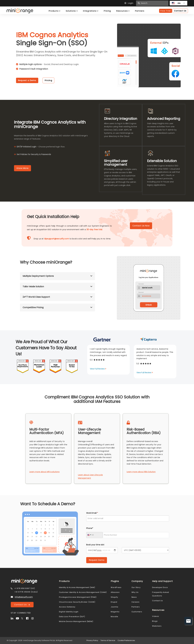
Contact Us (22, 605)
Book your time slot (95, 545)
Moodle (114, 617)
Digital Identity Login (69, 612)
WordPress (116, 587)
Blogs (155, 621)
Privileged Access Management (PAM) (78, 597)
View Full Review (98, 369)
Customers (137, 612)
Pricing (48, 80)
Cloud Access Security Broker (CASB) (77, 602)
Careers (136, 602)
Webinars (157, 626)
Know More (22, 168)
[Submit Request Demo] (97, 560)
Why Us (135, 592)
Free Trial (166, 11)
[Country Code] (95, 535)
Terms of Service (108, 640)
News (134, 597)
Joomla (114, 607)
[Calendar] (102, 550)
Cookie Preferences (126, 640)
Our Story (136, 587)
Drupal (114, 602)
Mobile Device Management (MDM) (76, 621)
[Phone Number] (136, 535)
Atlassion (115, 592)
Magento (115, 612)
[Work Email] (128, 518)
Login (130, 3)
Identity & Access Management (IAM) (77, 587)
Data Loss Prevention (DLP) (72, 617)
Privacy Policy (92, 640)
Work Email (92, 513)
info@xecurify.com (24, 597)
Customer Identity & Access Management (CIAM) (83, 592)
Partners (136, 607)
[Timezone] (145, 550)
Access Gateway (67, 607)
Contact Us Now (141, 226)
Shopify (114, 597)
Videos (156, 616)
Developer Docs (160, 587)
